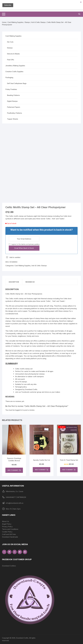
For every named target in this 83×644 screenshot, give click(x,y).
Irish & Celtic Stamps (38, 22)
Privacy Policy (7, 527)
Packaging (9, 77)
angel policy (22, 387)
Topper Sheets (13, 119)
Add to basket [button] (14, 470)
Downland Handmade (10, 537)
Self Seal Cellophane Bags (17, 83)
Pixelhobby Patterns (14, 113)
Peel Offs (11, 60)
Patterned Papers (14, 107)
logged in (19, 410)
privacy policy (34, 244)
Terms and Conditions (10, 529)
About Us (6, 521)
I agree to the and (24, 244)
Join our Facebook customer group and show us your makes (38, 392)
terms (23, 244)
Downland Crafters (9, 566)
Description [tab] (14, 282)
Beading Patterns (13, 95)
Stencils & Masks (13, 54)
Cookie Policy (7, 532)
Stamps (27, 22)
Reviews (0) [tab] (30, 282)
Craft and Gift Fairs (9, 534)
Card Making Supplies (16, 22)
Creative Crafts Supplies (14, 72)
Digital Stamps (12, 101)
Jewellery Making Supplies (15, 66)
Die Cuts (10, 42)
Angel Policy (7, 524)
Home (4, 22)
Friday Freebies (11, 89)
